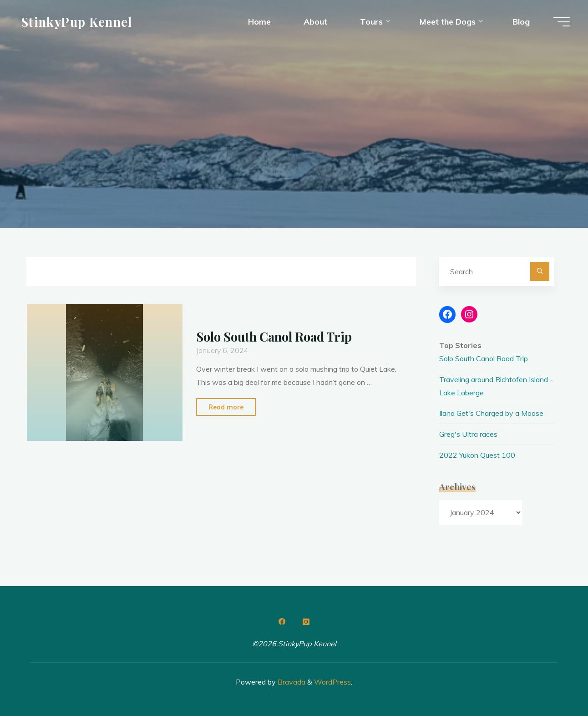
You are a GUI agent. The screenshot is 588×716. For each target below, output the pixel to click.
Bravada (291, 682)
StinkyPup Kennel (77, 21)
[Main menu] (562, 22)
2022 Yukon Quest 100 (477, 455)
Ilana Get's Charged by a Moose (491, 413)
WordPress (332, 682)
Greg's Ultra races (468, 434)
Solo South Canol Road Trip (274, 337)
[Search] (540, 271)
